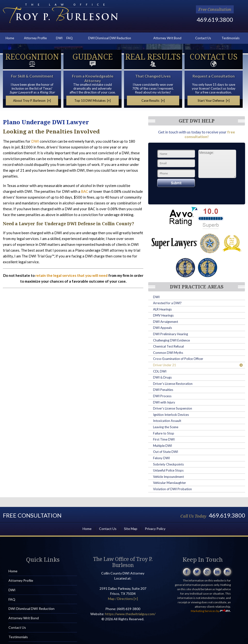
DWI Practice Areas (197, 287)
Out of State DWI (166, 452)
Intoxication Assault (167, 421)
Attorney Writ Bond (167, 38)
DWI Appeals (163, 328)
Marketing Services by (211, 611)
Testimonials (231, 38)
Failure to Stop (164, 433)
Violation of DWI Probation (172, 489)
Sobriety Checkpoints (168, 464)
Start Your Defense (214, 101)
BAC (85, 191)
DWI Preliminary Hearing (170, 334)
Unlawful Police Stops (168, 470)
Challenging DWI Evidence (171, 340)
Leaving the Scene (166, 427)
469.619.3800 (215, 19)
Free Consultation (215, 9)
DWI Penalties (163, 390)
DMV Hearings (163, 315)
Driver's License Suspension (173, 408)
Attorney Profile (35, 38)
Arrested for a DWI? (167, 303)
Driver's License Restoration (173, 384)
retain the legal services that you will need (71, 275)
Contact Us (203, 38)
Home (10, 38)
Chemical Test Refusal (168, 346)
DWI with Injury (164, 402)
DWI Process (162, 396)
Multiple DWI (163, 446)
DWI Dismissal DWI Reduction (110, 38)
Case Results (153, 101)
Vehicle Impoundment (168, 477)
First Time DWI (164, 439)
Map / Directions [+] (123, 599)
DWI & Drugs (162, 377)
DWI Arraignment (166, 322)
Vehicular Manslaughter (170, 483)
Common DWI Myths (168, 353)
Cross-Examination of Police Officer (178, 359)
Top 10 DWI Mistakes (93, 101)
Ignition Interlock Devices (171, 415)
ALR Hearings (162, 309)
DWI (59, 38)
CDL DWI (160, 371)
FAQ (70, 38)
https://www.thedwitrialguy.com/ (130, 614)
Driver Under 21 (198, 365)
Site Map (131, 529)
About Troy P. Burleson (32, 101)
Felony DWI (161, 458)
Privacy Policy (155, 529)
